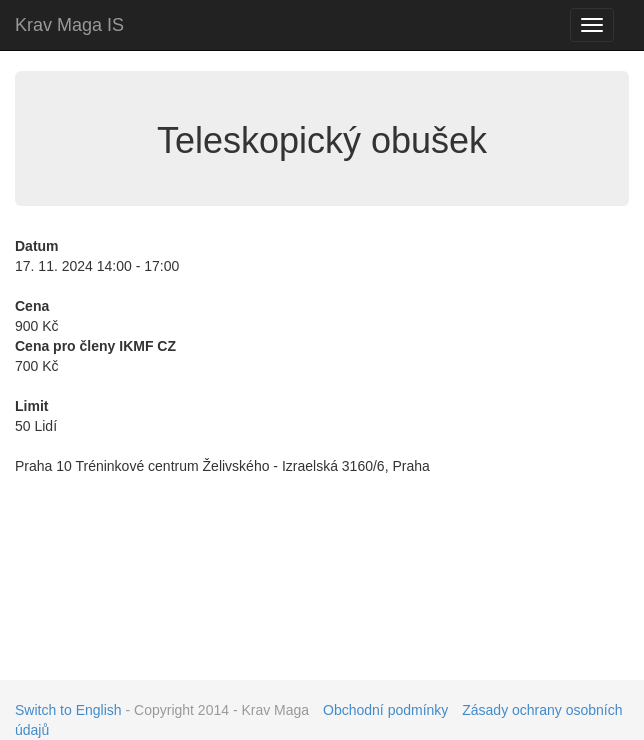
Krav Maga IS (69, 25)
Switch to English (68, 710)
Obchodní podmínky (385, 710)
